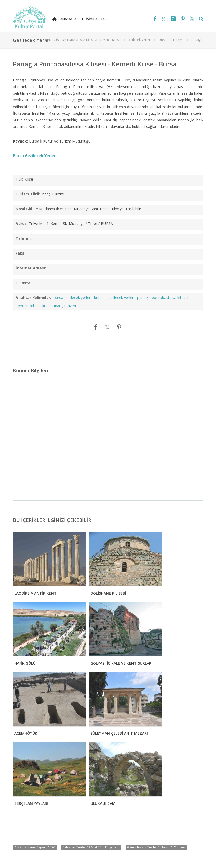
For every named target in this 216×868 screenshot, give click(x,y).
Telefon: (24, 238)
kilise (46, 306)
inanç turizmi (65, 306)
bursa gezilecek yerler (72, 298)
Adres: (22, 224)
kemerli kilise (28, 306)
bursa (99, 298)
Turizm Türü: (28, 194)
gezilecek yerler (120, 298)
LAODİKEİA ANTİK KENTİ (36, 593)
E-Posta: (24, 283)
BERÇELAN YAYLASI (31, 803)
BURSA (162, 40)
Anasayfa (196, 40)
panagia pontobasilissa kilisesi (163, 298)
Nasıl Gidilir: (27, 209)
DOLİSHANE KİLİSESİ (108, 593)
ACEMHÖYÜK (26, 733)
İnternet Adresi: (31, 268)
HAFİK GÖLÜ (25, 663)
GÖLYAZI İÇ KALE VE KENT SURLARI (121, 663)
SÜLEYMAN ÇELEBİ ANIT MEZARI (119, 733)
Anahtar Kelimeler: (33, 298)
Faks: (20, 253)
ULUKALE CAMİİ (104, 803)
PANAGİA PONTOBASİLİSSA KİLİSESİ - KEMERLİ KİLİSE (83, 40)
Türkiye (178, 40)
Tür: (19, 179)
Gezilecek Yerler (138, 40)
